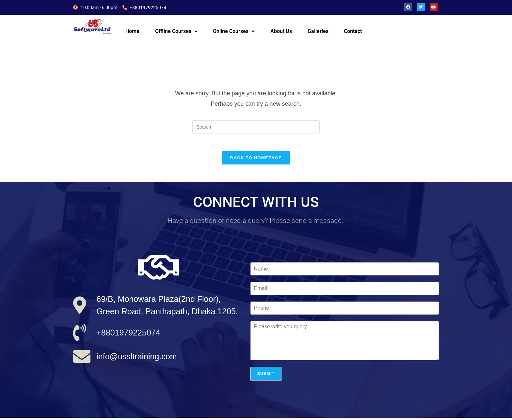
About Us (281, 31)
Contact (353, 31)
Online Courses (234, 31)
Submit (266, 376)
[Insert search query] (256, 127)
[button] (176, 31)
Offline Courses (176, 31)
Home (132, 31)
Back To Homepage (256, 160)
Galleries (318, 31)
